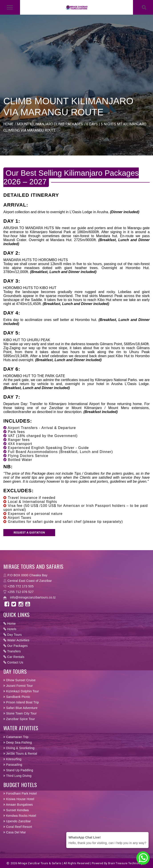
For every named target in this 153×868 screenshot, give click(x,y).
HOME (8, 124)
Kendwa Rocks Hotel (20, 816)
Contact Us (13, 662)
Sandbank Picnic (17, 697)
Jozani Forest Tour (18, 686)
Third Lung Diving (17, 776)
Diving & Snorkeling (19, 748)
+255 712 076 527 (20, 592)
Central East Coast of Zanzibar (30, 581)
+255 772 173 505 (20, 586)
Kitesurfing (12, 759)
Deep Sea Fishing (18, 742)
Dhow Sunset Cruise (19, 680)
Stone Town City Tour (20, 713)
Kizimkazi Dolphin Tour (21, 691)
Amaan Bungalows (18, 805)
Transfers (12, 651)
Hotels (10, 629)
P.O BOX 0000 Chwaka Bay (27, 575)
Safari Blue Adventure (20, 708)
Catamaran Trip (16, 737)
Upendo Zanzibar (17, 821)
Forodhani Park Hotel (20, 793)
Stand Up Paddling (18, 770)
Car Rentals (14, 657)
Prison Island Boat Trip (21, 702)
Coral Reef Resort (18, 827)
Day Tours (13, 635)
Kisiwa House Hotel (19, 799)
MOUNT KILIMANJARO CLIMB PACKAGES (50, 124)
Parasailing (13, 765)
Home (10, 624)
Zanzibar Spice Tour (19, 719)
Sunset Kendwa (16, 810)
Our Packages (16, 646)
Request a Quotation (29, 533)
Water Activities (16, 640)
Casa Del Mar (15, 832)
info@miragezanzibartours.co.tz (33, 597)
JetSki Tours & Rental (20, 754)
